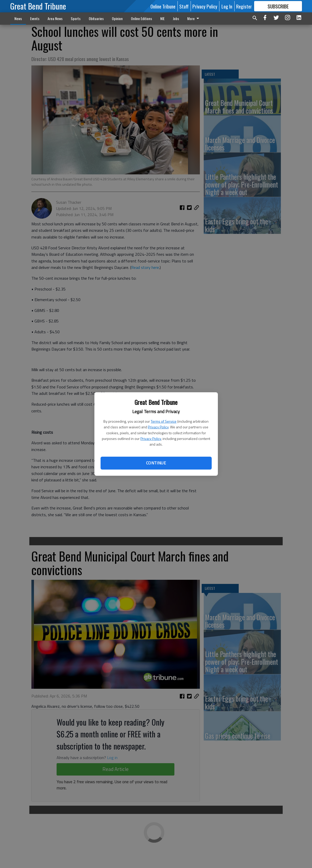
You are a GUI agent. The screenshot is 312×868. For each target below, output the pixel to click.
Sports (76, 18)
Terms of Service (164, 421)
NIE (162, 18)
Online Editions (141, 18)
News (18, 18)
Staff (184, 6)
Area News (55, 18)
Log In (227, 6)
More (194, 18)
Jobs (176, 18)
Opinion (117, 18)
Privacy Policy (158, 427)
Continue (156, 463)
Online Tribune (163, 6)
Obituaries (96, 18)
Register (244, 6)
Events (35, 18)
